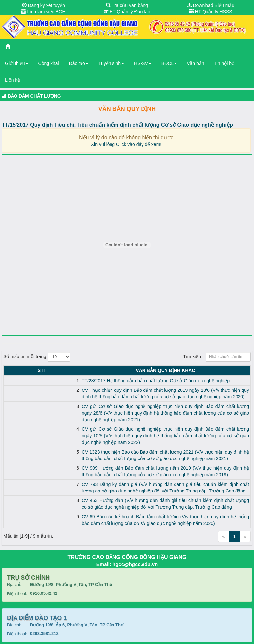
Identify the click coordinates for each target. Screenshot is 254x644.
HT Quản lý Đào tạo (127, 12)
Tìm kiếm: (217, 357)
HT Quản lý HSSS (211, 12)
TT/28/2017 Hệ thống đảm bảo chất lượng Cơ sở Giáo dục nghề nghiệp (91, 381)
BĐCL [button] (169, 63)
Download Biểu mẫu (211, 5)
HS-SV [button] (143, 63)
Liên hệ (13, 80)
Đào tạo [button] (79, 63)
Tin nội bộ (224, 63)
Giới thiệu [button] (17, 63)
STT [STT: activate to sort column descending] (9, 370)
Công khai (49, 63)
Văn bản (195, 63)
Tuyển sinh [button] (111, 63)
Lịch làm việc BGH (44, 12)
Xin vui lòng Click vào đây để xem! (126, 144)
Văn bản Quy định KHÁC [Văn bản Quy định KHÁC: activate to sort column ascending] (133, 370)
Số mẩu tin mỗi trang (37, 357)
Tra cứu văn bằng (127, 5)
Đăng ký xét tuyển (44, 5)
